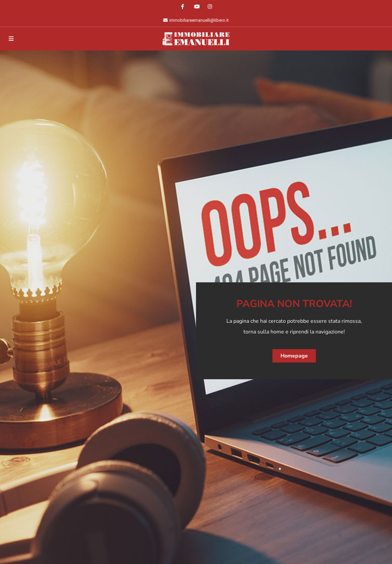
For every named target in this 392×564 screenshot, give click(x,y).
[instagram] (210, 7)
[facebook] (182, 7)
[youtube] (196, 7)
